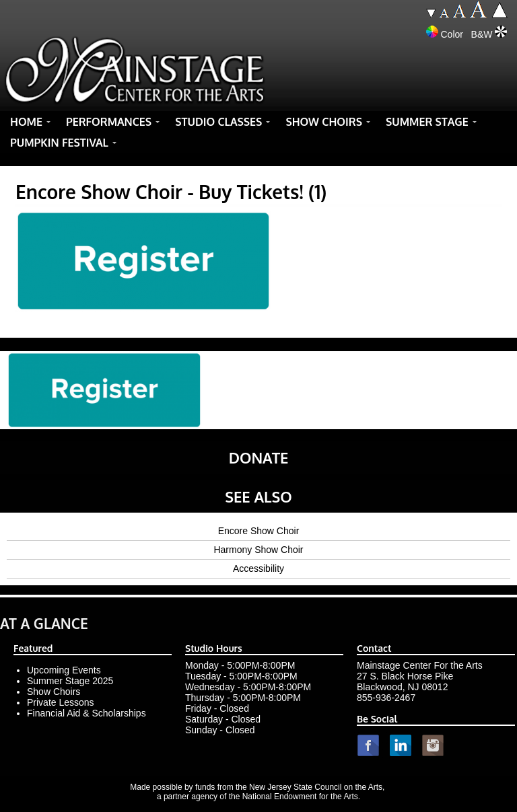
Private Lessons (61, 702)
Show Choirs (54, 692)
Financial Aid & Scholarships (87, 713)
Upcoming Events (64, 670)
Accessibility (258, 568)
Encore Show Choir (259, 531)
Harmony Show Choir (258, 550)
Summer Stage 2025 (70, 681)
